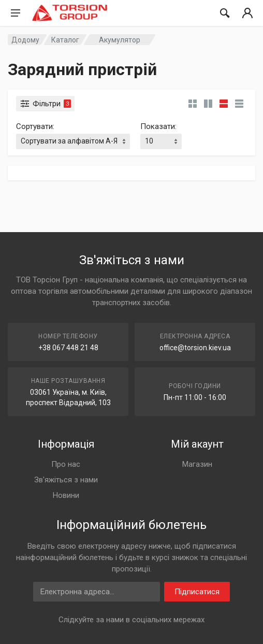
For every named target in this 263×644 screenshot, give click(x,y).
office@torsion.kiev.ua (195, 348)
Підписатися (197, 592)
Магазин (197, 464)
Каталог (65, 40)
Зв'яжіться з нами (66, 480)
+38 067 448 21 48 (68, 348)
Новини (66, 495)
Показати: (158, 126)
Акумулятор (120, 40)
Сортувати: (35, 126)
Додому (25, 40)
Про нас (66, 464)
